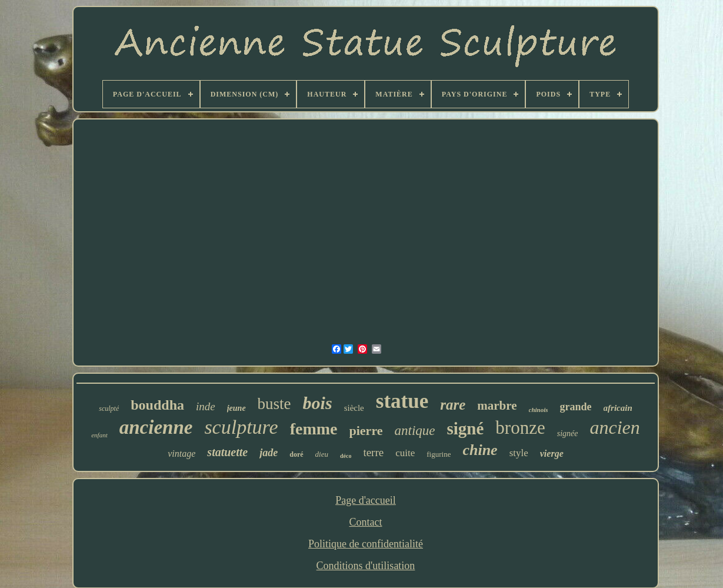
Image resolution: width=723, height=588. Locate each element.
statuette (227, 452)
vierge (552, 454)
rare (453, 405)
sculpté (109, 408)
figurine (439, 454)
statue (402, 401)
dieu (322, 454)
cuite (405, 453)
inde (206, 406)
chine (480, 450)
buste (274, 404)
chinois (539, 410)
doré (296, 454)
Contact (365, 522)
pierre (366, 431)
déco (346, 456)
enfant (99, 435)
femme (314, 429)
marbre (497, 406)
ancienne (156, 427)
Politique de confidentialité (366, 544)
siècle (354, 408)
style (519, 453)
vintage (181, 454)
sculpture (241, 427)
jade (269, 453)
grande (576, 407)
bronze (520, 428)
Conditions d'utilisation (366, 566)
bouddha (157, 405)
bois (318, 403)
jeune (236, 408)
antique (415, 431)
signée (568, 433)
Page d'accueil (366, 500)
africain (618, 408)
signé (466, 428)
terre (373, 452)
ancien (614, 427)
